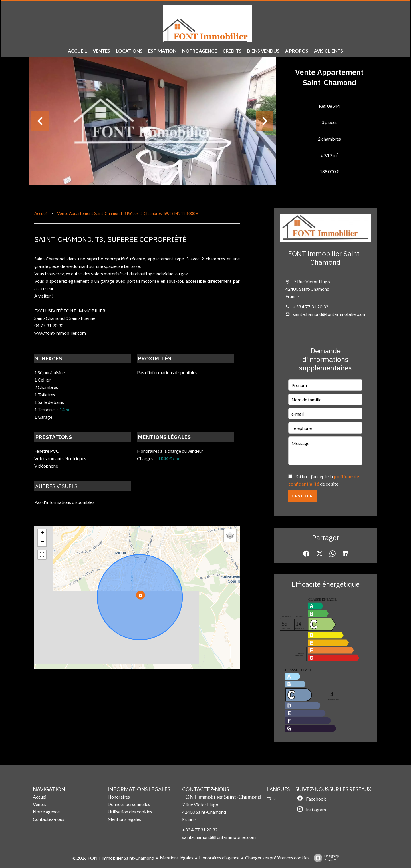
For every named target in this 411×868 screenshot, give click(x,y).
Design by (325, 858)
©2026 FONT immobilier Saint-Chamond (113, 858)
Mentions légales (177, 858)
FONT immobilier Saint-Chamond (325, 258)
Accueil (41, 213)
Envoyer (303, 496)
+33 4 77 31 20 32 (311, 307)
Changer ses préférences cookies (277, 858)
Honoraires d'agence (219, 858)
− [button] (42, 542)
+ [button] (42, 534)
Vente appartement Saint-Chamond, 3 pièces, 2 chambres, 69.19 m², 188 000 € (128, 213)
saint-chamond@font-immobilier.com (330, 314)
